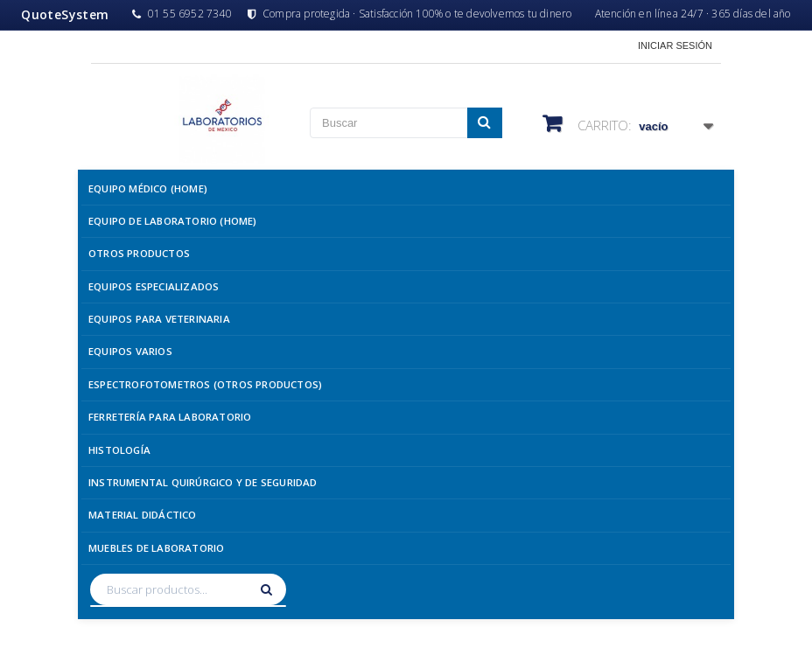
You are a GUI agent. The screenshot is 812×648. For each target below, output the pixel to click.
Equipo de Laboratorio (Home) (173, 221)
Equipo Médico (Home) (148, 188)
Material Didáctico (143, 515)
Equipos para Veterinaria (159, 319)
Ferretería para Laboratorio (170, 417)
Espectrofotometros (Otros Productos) (205, 384)
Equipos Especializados (154, 286)
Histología (119, 450)
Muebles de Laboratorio (156, 548)
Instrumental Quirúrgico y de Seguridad (203, 482)
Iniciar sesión (675, 45)
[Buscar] (269, 589)
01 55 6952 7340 (182, 14)
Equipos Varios (130, 351)
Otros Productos (139, 253)
